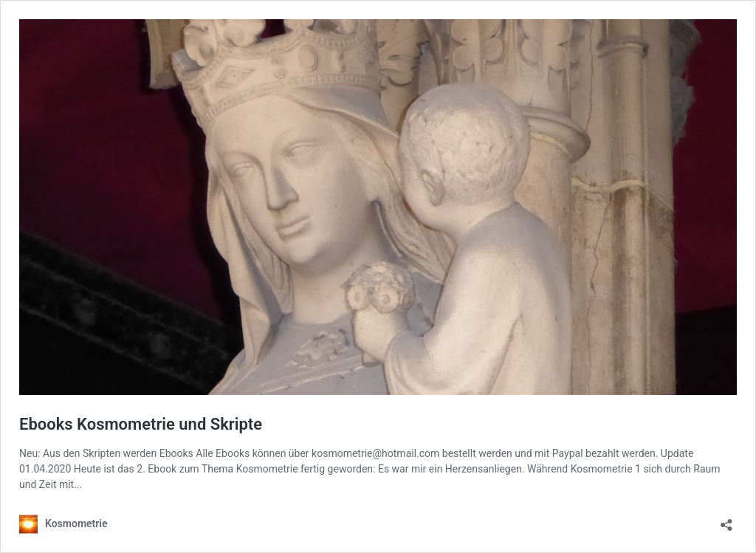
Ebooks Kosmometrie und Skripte (141, 424)
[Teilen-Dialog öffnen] (726, 520)
